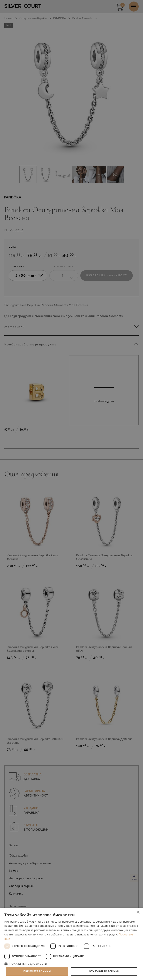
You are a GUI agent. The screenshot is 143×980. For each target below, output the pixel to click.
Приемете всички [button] (37, 971)
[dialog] (71, 490)
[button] (71, 964)
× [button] (138, 912)
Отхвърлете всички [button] (104, 971)
